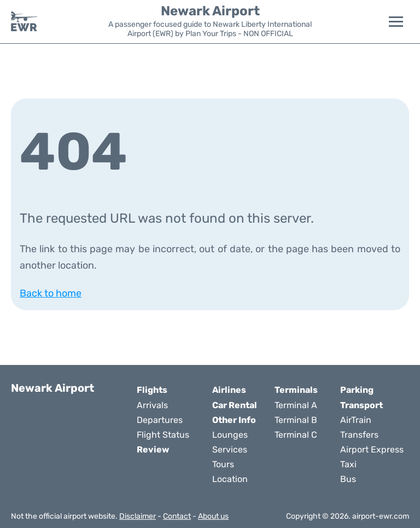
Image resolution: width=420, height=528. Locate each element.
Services (230, 449)
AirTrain (356, 420)
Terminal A (296, 405)
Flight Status (163, 435)
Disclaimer (138, 516)
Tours (223, 464)
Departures (160, 420)
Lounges (230, 435)
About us (213, 516)
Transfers (359, 435)
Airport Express (372, 449)
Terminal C (296, 435)
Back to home (51, 293)
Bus (348, 479)
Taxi (348, 464)
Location (230, 479)
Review (153, 449)
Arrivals (152, 405)
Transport (361, 405)
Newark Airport (210, 11)
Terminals (296, 390)
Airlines (229, 390)
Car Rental (235, 405)
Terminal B (296, 420)
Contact (177, 516)
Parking (357, 390)
